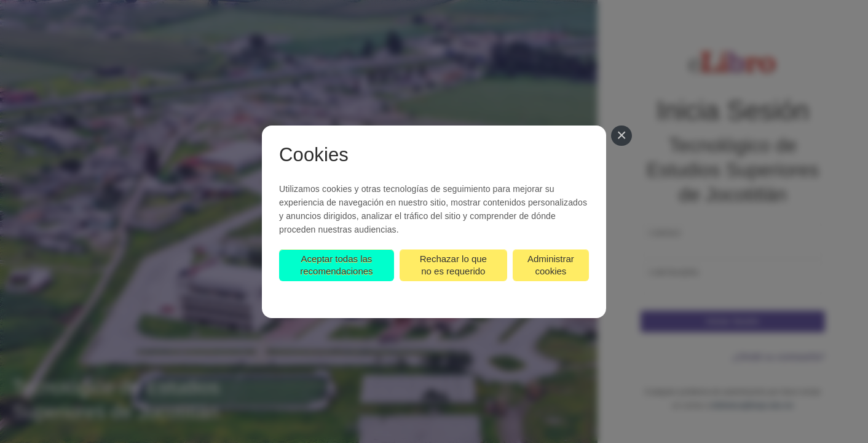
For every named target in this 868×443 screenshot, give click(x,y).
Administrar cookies (551, 265)
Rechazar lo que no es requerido (453, 265)
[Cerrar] (621, 136)
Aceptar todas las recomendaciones (336, 265)
